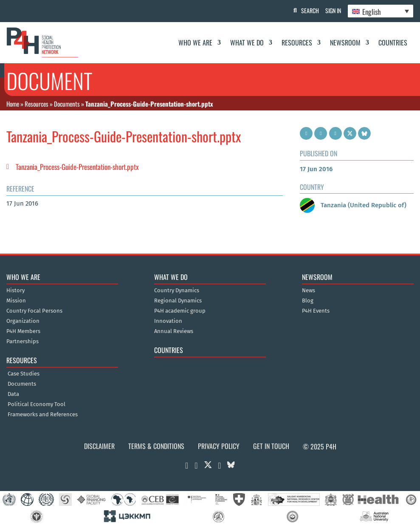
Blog (308, 301)
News (309, 291)
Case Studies (24, 374)
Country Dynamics (177, 291)
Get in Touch (271, 446)
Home (13, 104)
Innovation (168, 321)
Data (13, 394)
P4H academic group (180, 311)
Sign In (331, 10)
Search (306, 10)
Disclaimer (99, 446)
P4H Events (316, 311)
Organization (23, 321)
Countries (393, 42)
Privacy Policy (219, 446)
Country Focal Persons (34, 311)
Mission (16, 301)
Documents (67, 104)
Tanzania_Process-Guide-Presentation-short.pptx (77, 167)
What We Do (247, 42)
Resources (297, 42)
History (16, 291)
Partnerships (23, 342)
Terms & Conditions (156, 446)
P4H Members (23, 331)
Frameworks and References (43, 415)
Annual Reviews (174, 331)
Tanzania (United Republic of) (353, 205)
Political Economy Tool (37, 404)
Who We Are (195, 42)
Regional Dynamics (178, 301)
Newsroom (345, 42)
